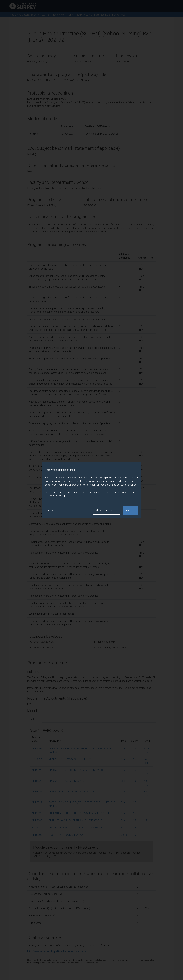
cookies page (58, 496)
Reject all (50, 510)
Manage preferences (107, 510)
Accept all (131, 510)
